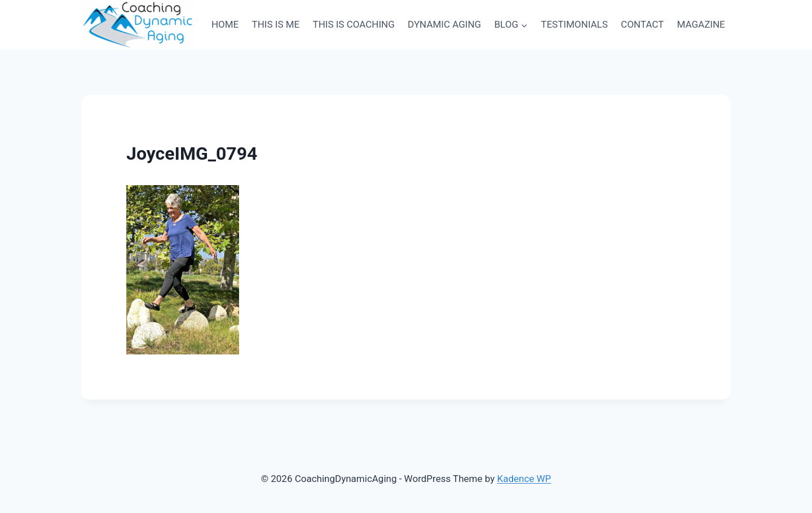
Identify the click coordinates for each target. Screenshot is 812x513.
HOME (225, 24)
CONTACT (642, 24)
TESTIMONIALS (574, 24)
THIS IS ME (276, 24)
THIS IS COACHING (354, 24)
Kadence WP (524, 479)
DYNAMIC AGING (444, 24)
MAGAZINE (701, 24)
